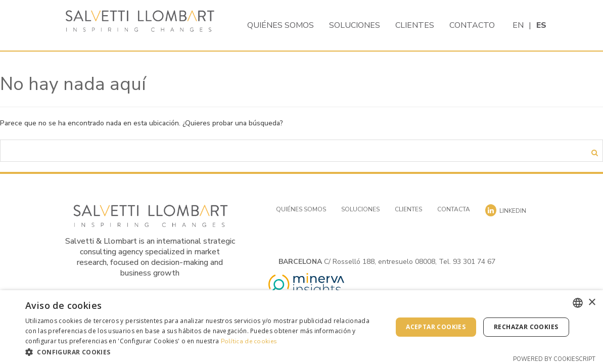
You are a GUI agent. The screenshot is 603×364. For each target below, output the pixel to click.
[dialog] (301, 327)
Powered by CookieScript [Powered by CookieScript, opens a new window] (554, 359)
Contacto (472, 25)
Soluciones (355, 25)
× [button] (592, 303)
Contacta (454, 209)
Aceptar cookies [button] (436, 327)
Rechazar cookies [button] (526, 327)
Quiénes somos (281, 25)
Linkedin (506, 210)
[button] (203, 352)
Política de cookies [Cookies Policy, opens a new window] (249, 341)
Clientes (415, 25)
